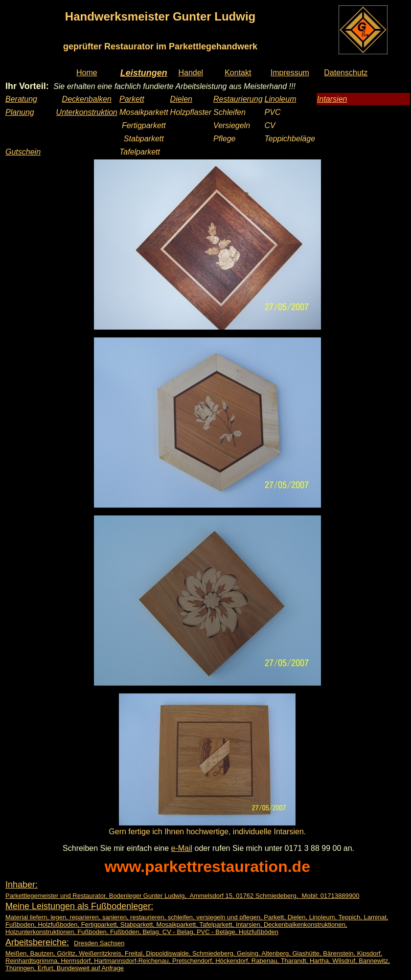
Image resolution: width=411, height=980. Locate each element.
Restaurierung (238, 99)
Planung (20, 112)
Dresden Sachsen (99, 943)
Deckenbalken (87, 99)
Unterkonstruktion (87, 112)
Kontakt (238, 73)
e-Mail (182, 848)
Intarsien (332, 99)
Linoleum (281, 99)
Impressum (290, 73)
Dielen (181, 99)
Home (87, 73)
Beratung (21, 99)
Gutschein (23, 152)
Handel (191, 73)
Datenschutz (346, 73)
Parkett (132, 99)
